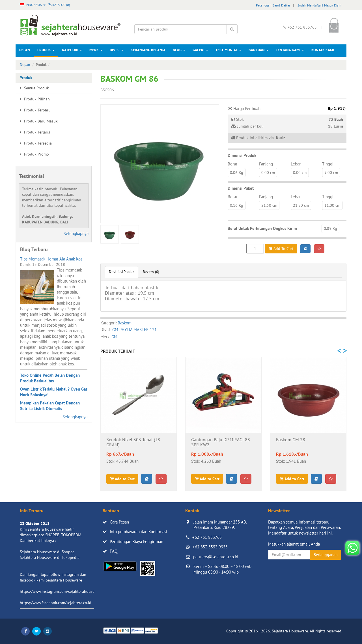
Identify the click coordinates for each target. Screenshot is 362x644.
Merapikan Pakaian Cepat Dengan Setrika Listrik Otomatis (50, 406)
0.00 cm (268, 173)
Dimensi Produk (242, 155)
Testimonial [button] (228, 50)
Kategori (72, 50)
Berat (232, 164)
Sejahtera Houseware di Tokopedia (50, 557)
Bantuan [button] (258, 50)
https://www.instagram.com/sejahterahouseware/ (62, 591)
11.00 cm (332, 205)
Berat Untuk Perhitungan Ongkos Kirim (262, 228)
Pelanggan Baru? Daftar (273, 5)
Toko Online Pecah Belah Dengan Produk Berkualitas (50, 378)
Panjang (266, 164)
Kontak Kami (323, 50)
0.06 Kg (237, 173)
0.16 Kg (237, 205)
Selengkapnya (76, 233)
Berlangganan (326, 555)
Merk (96, 50)
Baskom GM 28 (291, 440)
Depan (25, 50)
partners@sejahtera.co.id (216, 557)
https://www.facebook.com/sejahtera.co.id (56, 603)
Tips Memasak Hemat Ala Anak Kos (51, 259)
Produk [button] (46, 50)
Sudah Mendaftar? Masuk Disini (320, 5)
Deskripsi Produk (122, 272)
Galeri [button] (200, 50)
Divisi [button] (117, 50)
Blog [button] (179, 50)
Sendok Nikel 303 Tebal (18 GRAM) (133, 442)
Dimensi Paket (241, 188)
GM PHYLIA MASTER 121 (134, 330)
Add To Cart (281, 249)
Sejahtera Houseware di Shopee (47, 552)
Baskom (125, 323)
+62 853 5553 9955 (210, 547)
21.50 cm (269, 205)
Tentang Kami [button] (290, 50)
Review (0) (151, 272)
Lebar (296, 164)
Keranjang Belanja (148, 50)
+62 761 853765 (207, 537)
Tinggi (328, 164)
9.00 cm (331, 173)
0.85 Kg (330, 229)
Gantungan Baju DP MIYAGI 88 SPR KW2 (221, 442)
